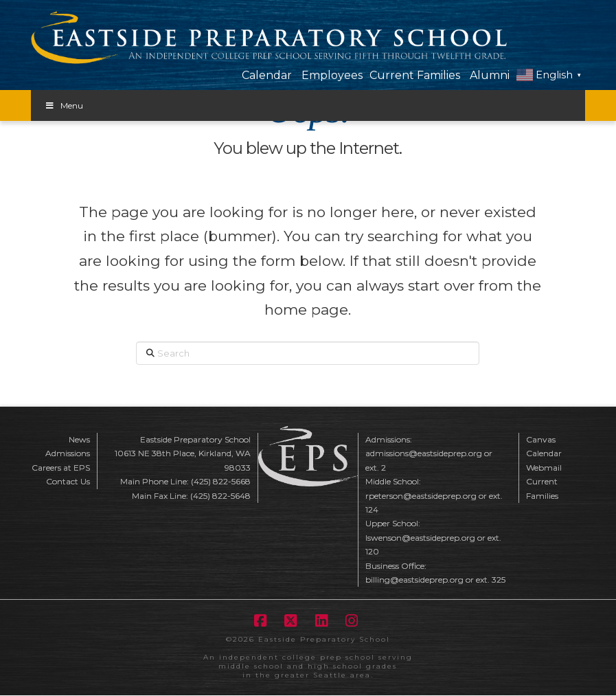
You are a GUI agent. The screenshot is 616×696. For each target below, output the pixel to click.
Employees (332, 75)
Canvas (541, 439)
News (79, 439)
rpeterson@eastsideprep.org (421, 496)
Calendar (267, 75)
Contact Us (68, 481)
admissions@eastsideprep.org (424, 453)
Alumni (490, 75)
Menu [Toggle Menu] (64, 105)
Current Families (415, 75)
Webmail (544, 468)
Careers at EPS (61, 468)
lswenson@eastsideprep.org (420, 538)
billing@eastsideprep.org (414, 580)
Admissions (68, 453)
